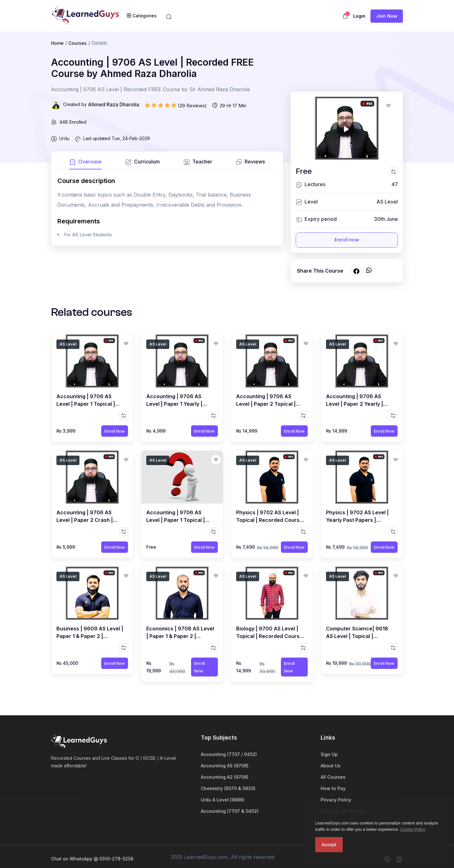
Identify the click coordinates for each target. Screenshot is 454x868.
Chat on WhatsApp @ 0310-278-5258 (92, 859)
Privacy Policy (336, 800)
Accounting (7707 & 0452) (230, 811)
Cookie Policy (413, 829)
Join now (387, 16)
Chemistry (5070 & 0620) (228, 788)
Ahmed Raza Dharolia (113, 104)
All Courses (333, 777)
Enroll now (347, 240)
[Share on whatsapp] (369, 271)
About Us (331, 766)
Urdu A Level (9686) (223, 800)
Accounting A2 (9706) (225, 777)
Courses (78, 43)
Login (359, 16)
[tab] (85, 164)
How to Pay (333, 788)
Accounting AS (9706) (225, 766)
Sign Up (329, 754)
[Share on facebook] (356, 271)
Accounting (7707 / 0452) (229, 754)
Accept (329, 845)
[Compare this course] (393, 171)
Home (57, 43)
